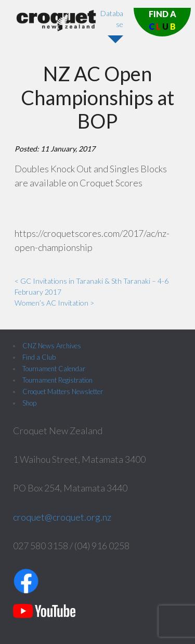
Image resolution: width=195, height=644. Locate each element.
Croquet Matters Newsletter (63, 392)
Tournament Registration (57, 380)
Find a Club (39, 357)
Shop (29, 403)
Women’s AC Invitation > (54, 303)
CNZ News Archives (52, 346)
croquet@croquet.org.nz (62, 517)
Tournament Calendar (54, 369)
